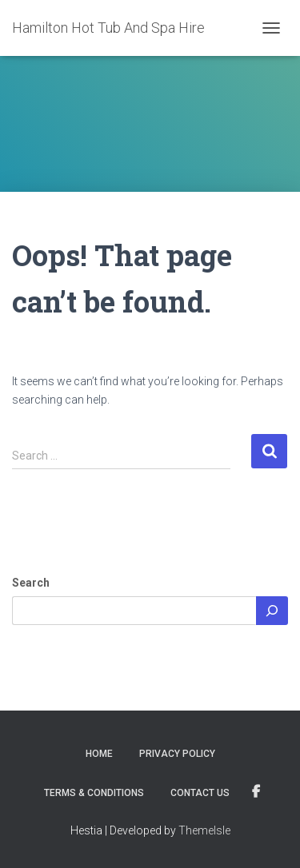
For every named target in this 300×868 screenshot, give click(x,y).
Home (99, 754)
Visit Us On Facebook (256, 792)
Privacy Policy (177, 754)
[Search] (272, 611)
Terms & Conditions (94, 793)
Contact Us (200, 793)
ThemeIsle (204, 830)
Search (31, 583)
